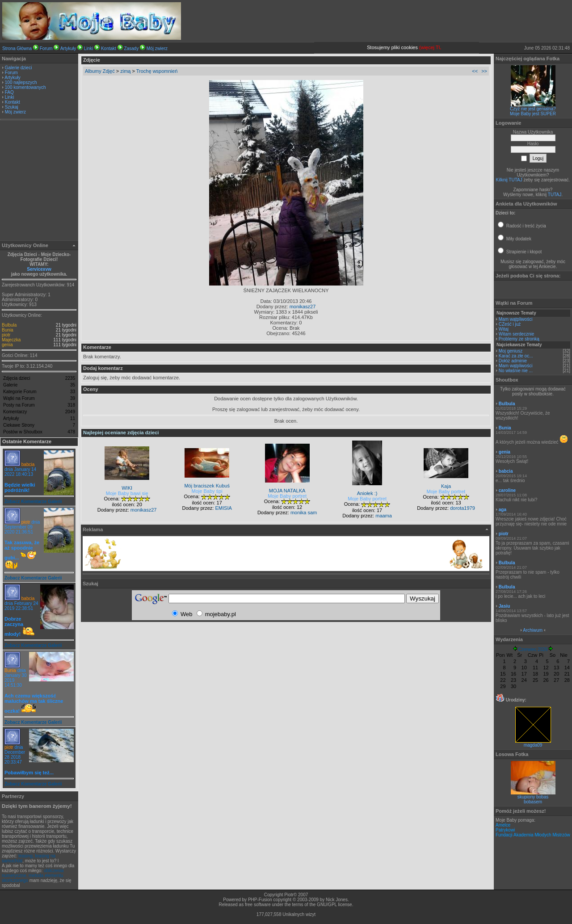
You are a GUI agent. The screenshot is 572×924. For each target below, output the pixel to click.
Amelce (503, 825)
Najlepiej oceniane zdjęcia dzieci (121, 433)
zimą (125, 71)
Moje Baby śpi (207, 491)
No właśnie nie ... (516, 371)
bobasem (533, 802)
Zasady (131, 48)
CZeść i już (510, 324)
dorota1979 (463, 508)
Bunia (8, 330)
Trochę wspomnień (157, 71)
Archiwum (533, 630)
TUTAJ (555, 195)
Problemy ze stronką (519, 339)
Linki (89, 48)
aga (503, 510)
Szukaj (12, 107)
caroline (507, 490)
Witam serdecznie (516, 334)
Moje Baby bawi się (127, 493)
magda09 (533, 743)
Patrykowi (505, 830)
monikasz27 (303, 307)
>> (484, 71)
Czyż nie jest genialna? (533, 109)
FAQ (9, 92)
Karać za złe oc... (516, 356)
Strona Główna (17, 48)
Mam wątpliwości (516, 319)
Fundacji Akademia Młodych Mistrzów (533, 835)
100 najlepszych (21, 82)
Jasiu (505, 606)
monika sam (304, 512)
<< (475, 71)
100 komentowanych (25, 87)
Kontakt (109, 48)
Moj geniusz (511, 351)
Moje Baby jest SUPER (533, 114)
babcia (28, 464)
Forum (46, 48)
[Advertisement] (39, 181)
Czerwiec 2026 (533, 649)
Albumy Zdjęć (100, 71)
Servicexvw (39, 269)
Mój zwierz (157, 48)
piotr (6, 335)
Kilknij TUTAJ (509, 180)
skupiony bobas (533, 797)
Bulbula (9, 325)
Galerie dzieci (19, 68)
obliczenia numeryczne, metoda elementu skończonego (33, 876)
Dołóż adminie (513, 361)
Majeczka (11, 340)
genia (7, 345)
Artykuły (68, 48)
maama (384, 516)
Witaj (504, 329)
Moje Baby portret (287, 496)
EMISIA (223, 508)
